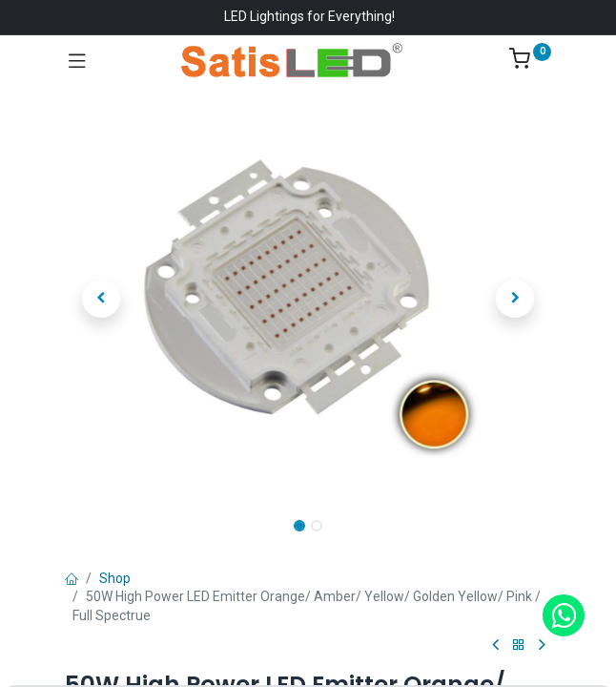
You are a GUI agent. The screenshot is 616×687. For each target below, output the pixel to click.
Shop (115, 578)
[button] (102, 299)
